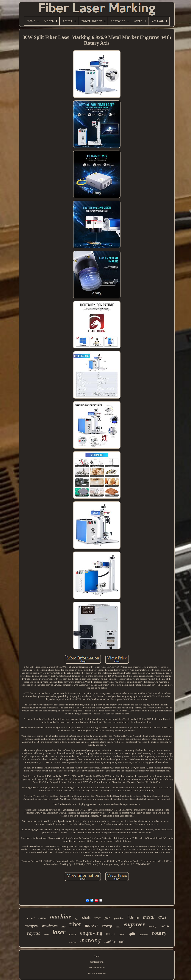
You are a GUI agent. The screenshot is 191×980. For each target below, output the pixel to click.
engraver (134, 924)
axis (162, 917)
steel (97, 918)
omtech (164, 926)
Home (97, 956)
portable (119, 918)
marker (92, 925)
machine (61, 916)
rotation (73, 942)
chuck (73, 934)
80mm (133, 917)
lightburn (144, 934)
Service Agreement (97, 973)
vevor (46, 935)
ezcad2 (31, 918)
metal (149, 917)
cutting (42, 918)
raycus (33, 933)
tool (122, 942)
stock (118, 927)
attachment (50, 926)
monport (32, 925)
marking (90, 940)
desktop (107, 926)
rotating (152, 926)
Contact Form (97, 962)
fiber (75, 924)
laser (59, 932)
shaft (86, 917)
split (132, 934)
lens (77, 919)
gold (107, 918)
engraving (91, 933)
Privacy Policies (97, 968)
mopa (111, 934)
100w (63, 927)
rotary (159, 933)
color (122, 934)
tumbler (110, 942)
